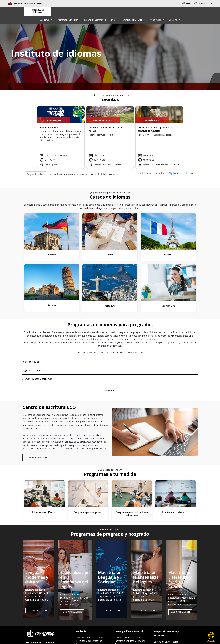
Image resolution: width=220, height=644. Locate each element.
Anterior (160, 173)
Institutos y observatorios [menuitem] (89, 641)
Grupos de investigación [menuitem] (127, 638)
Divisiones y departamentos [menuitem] (90, 638)
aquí (88, 352)
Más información (39, 457)
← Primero (145, 173)
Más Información (38, 611)
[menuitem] (46, 20)
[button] (211, 4)
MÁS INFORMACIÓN (72, 612)
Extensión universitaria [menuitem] (166, 642)
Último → (188, 173)
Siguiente (174, 173)
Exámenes (110, 390)
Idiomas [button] (187, 4)
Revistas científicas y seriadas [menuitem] (130, 641)
